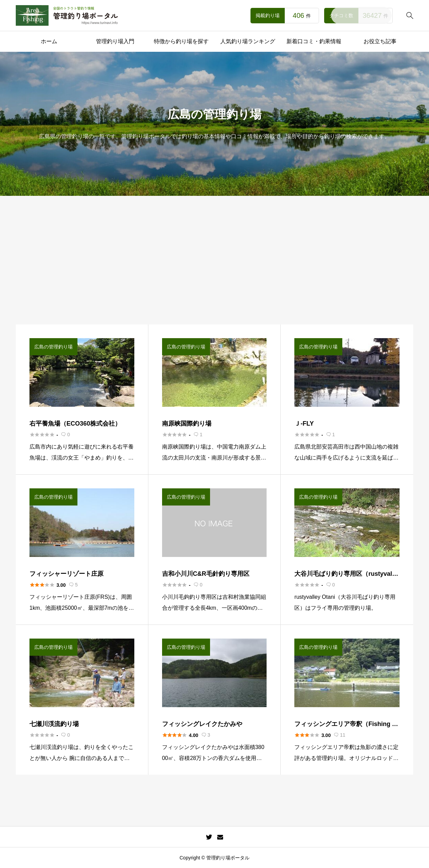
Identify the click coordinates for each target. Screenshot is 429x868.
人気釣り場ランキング (248, 41)
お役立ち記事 (380, 41)
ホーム (49, 41)
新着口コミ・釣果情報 (314, 41)
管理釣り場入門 (115, 41)
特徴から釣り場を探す (181, 41)
